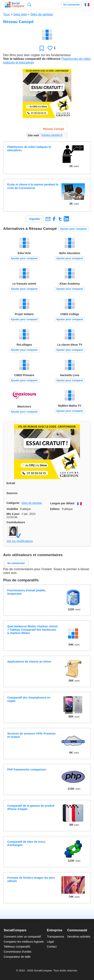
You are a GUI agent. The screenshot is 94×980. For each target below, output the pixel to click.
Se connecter (71, 5)
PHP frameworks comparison (27, 770)
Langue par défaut (62, 503)
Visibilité (12, 509)
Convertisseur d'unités (18, 952)
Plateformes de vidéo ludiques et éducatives (29, 149)
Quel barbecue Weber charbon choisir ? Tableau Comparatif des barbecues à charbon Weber (33, 630)
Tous (6, 14)
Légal (50, 942)
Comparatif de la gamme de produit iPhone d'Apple (31, 807)
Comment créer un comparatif (22, 937)
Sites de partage (42, 14)
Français (87, 5)
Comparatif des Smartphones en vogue (29, 699)
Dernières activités (79, 937)
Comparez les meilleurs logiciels (24, 942)
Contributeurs (16, 522)
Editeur (55, 509)
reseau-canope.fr (52, 135)
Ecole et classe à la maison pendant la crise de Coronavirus (33, 186)
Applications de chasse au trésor (29, 662)
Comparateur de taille (17, 957)
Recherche (29, 5)
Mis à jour (13, 514)
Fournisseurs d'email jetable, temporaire (27, 592)
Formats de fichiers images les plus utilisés (31, 879)
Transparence (55, 937)
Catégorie (13, 503)
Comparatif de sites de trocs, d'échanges (27, 843)
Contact (52, 947)
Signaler (35, 219)
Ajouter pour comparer (74, 229)
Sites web (20, 14)
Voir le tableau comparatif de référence (32, 59)
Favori (42, 48)
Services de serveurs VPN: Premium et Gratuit (31, 735)
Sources (12, 493)
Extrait (11, 483)
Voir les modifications (20, 541)
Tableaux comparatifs (17, 947)
